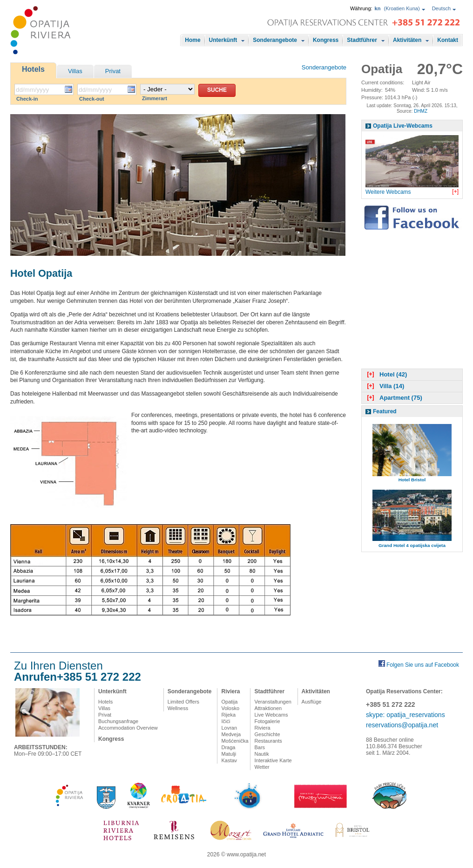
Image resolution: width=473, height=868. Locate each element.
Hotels (33, 69)
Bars (260, 747)
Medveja (231, 734)
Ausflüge (312, 702)
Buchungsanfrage (118, 721)
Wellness (178, 708)
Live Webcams (271, 715)
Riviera (230, 691)
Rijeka (228, 715)
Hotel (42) (386, 374)
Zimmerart (155, 98)
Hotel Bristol (412, 480)
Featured (385, 411)
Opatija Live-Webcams (403, 126)
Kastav (229, 760)
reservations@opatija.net (402, 725)
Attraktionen (268, 708)
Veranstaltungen (273, 702)
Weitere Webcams (388, 192)
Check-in (27, 99)
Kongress (326, 40)
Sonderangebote (275, 40)
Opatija (229, 702)
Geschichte (267, 734)
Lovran (229, 728)
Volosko (230, 708)
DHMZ (421, 111)
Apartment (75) (394, 398)
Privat (113, 71)
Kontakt (448, 40)
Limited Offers (183, 702)
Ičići (226, 721)
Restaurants (268, 741)
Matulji (229, 754)
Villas (75, 71)
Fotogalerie (267, 721)
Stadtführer (362, 40)
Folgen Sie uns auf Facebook (423, 665)
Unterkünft (223, 40)
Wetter (262, 767)
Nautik (261, 754)
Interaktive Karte (273, 760)
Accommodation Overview (128, 728)
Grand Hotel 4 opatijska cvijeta (412, 545)
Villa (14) (385, 386)
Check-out (92, 99)
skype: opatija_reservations (405, 715)
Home (193, 40)
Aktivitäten (407, 40)
